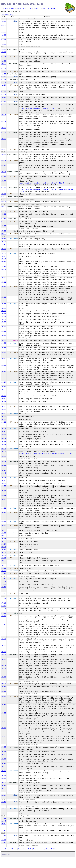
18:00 (4, 646)
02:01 (4, 115)
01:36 (4, 40)
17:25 (4, 616)
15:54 (4, 287)
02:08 (4, 139)
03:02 (4, 211)
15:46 (4, 254)
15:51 (4, 282)
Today (30, 8)
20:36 (4, 754)
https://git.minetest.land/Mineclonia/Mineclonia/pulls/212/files (47, 454)
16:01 (4, 343)
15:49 (4, 269)
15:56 (4, 304)
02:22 (4, 165)
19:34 (4, 696)
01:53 (4, 71)
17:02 (4, 574)
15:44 (4, 239)
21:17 (4, 795)
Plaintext (54, 8)
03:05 (4, 222)
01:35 (4, 35)
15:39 (3, 236)
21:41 (3, 816)
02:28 (4, 188)
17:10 (4, 587)
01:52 (4, 61)
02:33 (3, 199)
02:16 (3, 152)
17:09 (4, 579)
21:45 (4, 821)
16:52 (4, 500)
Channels (14, 8)
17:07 (3, 576)
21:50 (4, 840)
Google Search (46, 8)
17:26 (4, 624)
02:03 (4, 133)
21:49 (3, 833)
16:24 (4, 449)
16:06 (4, 389)
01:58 (4, 105)
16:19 (4, 414)
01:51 (4, 57)
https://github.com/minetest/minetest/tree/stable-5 (41, 183)
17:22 (4, 613)
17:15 (4, 594)
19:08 (4, 687)
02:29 (4, 194)
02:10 (4, 149)
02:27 (4, 177)
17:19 (4, 599)
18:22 (4, 669)
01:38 (3, 47)
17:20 (4, 609)
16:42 (4, 470)
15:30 (4, 231)
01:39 (4, 52)
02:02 (4, 128)
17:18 (3, 596)
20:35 (4, 747)
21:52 (4, 843)
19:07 (4, 684)
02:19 (4, 154)
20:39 (4, 788)
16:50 (4, 486)
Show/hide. (35, 19)
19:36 (4, 713)
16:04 (4, 382)
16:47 (4, 478)
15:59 (4, 322)
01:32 (4, 21)
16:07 (4, 396)
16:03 (4, 365)
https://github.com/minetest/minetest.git (37, 108)
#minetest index (23, 8)
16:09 (4, 399)
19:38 (4, 728)
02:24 (4, 172)
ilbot (9, 854)
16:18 (4, 407)
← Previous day (6, 8)
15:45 (4, 244)
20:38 (4, 778)
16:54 (4, 544)
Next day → (37, 8)
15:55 (4, 297)
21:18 (3, 800)
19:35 (4, 705)
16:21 (4, 439)
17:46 (4, 639)
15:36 (4, 234)
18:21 (4, 666)
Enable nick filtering (7, 15)
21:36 (4, 809)
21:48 (4, 830)
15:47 (4, 262)
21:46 (4, 824)
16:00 (4, 331)
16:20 (4, 422)
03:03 (4, 219)
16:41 (4, 461)
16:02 (4, 352)
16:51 (4, 495)
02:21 (4, 161)
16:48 (4, 481)
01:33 (4, 26)
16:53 (4, 513)
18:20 (4, 655)
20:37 (4, 771)
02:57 (3, 204)
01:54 (4, 82)
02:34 (4, 202)
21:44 (4, 818)
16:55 (4, 561)
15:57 (4, 314)
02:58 (4, 207)
